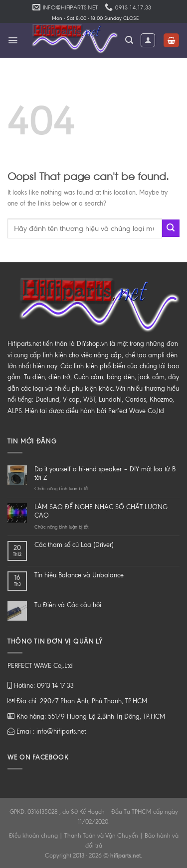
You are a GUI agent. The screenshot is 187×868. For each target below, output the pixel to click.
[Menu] (13, 40)
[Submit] (171, 228)
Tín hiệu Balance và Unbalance (79, 575)
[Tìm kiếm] (129, 40)
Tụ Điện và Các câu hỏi (68, 605)
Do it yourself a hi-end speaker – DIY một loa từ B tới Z (105, 473)
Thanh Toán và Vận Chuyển (101, 836)
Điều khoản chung (33, 836)
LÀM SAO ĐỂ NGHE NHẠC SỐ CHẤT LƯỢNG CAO (101, 511)
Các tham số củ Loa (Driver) (74, 545)
